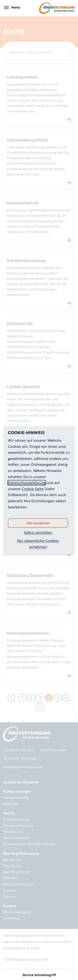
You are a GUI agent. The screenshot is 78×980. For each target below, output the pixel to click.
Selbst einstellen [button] (38, 533)
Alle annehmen (38, 523)
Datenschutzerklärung (27, 483)
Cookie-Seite (33, 489)
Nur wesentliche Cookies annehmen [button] (38, 544)
